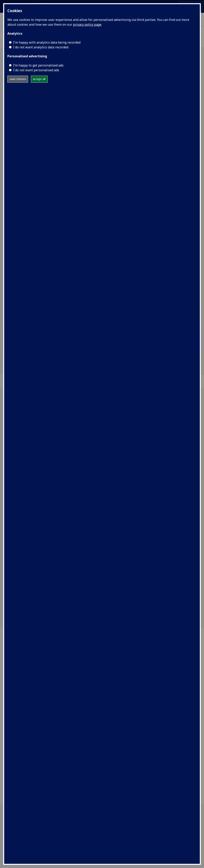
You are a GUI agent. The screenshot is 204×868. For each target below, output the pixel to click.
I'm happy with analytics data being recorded (47, 42)
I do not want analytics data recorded (41, 47)
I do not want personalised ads (36, 70)
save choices (18, 79)
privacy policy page (87, 24)
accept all (39, 79)
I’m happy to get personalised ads (38, 65)
